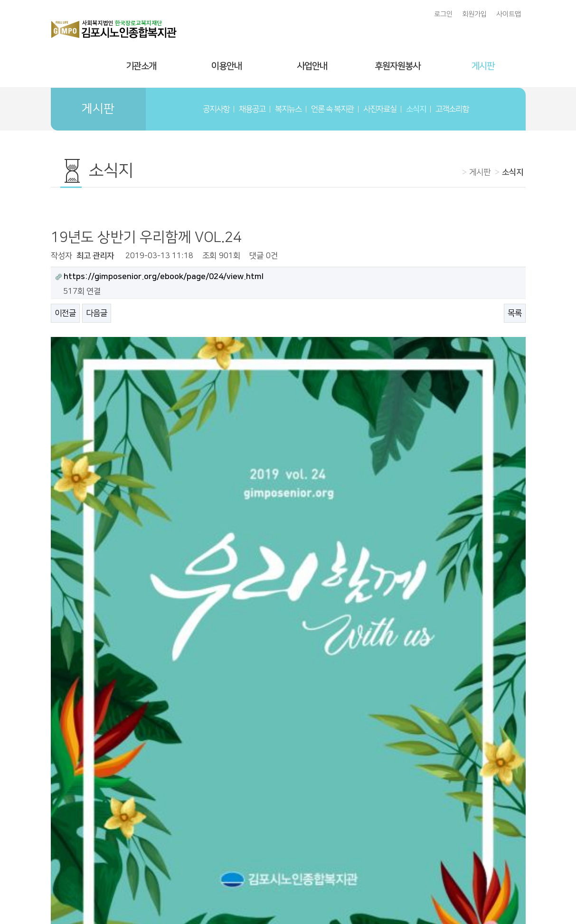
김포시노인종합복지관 (288, 841)
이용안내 (227, 66)
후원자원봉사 (397, 66)
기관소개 (141, 66)
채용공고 (252, 109)
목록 (515, 313)
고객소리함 (452, 109)
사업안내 (312, 66)
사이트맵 (509, 14)
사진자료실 (380, 109)
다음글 (97, 313)
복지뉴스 (288, 109)
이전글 (65, 313)
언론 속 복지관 (332, 109)
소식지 (416, 109)
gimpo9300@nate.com (447, 890)
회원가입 (474, 14)
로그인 (443, 14)
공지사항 (216, 109)
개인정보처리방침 (376, 873)
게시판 (483, 66)
